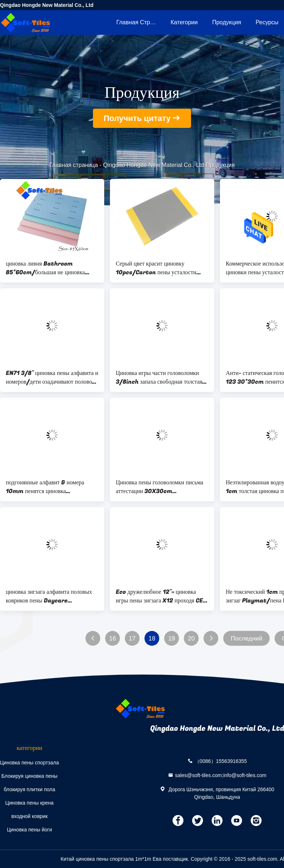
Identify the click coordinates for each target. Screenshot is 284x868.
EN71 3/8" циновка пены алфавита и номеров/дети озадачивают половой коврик (52, 377)
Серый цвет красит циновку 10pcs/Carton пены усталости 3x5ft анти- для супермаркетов (156, 268)
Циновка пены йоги (29, 830)
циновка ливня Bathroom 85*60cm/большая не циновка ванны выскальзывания (45, 268)
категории (184, 22)
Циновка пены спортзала (29, 763)
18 (152, 639)
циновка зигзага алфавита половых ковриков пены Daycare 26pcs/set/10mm (49, 596)
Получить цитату (137, 118)
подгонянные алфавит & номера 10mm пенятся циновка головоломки (45, 487)
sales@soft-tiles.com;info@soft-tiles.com (221, 775)
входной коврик (29, 816)
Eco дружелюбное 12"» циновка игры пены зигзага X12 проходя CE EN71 (159, 596)
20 (191, 639)
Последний (247, 639)
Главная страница (140, 22)
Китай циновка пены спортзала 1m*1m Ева (111, 859)
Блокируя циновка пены (29, 776)
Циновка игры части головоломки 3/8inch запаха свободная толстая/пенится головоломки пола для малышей (161, 377)
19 (172, 639)
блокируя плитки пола (29, 789)
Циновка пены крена (30, 803)
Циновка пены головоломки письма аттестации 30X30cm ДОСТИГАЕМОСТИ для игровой (160, 487)
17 (132, 639)
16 (113, 639)
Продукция (226, 22)
